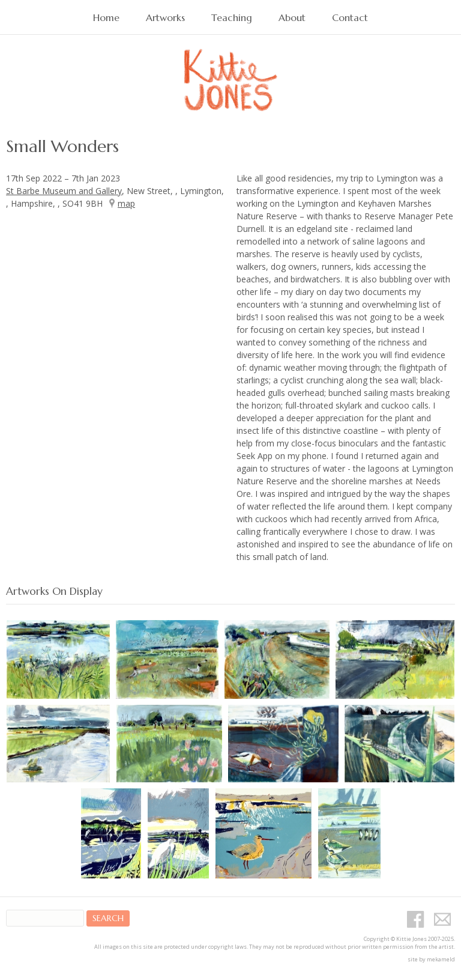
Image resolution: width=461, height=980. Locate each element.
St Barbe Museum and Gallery (64, 191)
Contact (350, 18)
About (292, 18)
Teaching (232, 18)
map (126, 203)
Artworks (165, 18)
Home (106, 18)
